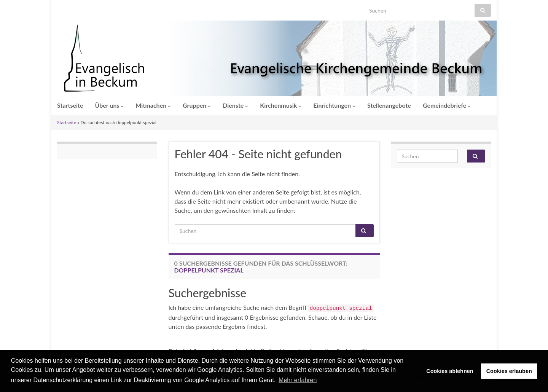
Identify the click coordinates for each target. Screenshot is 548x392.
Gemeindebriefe (447, 105)
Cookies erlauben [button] (509, 371)
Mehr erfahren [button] (298, 380)
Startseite (70, 105)
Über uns (110, 105)
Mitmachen (153, 105)
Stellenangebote (389, 105)
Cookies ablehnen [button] (450, 371)
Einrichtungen (334, 105)
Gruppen (197, 105)
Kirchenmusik (281, 105)
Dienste (235, 105)
